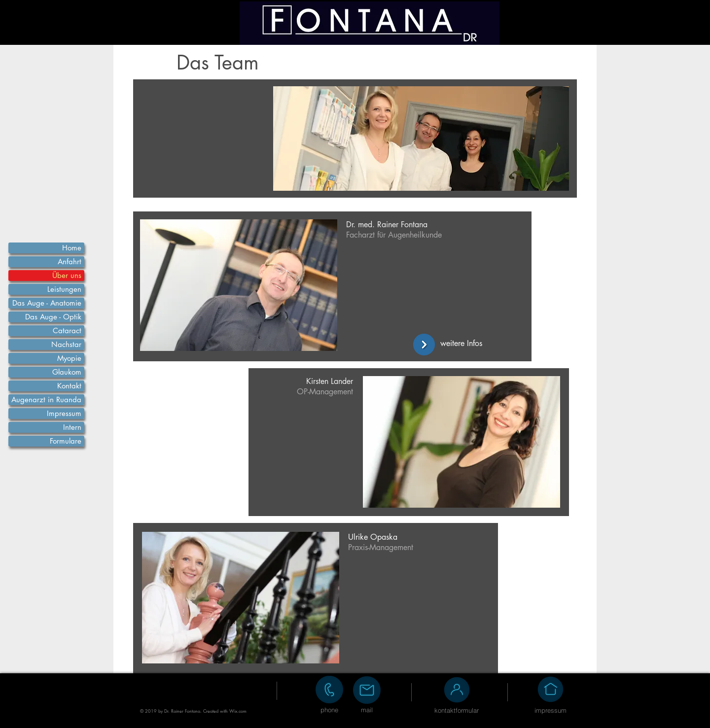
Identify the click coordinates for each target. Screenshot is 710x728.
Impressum (64, 413)
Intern (72, 427)
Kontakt (69, 386)
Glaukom (67, 372)
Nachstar (66, 344)
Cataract (67, 330)
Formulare (66, 441)
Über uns (67, 275)
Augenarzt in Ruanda (46, 399)
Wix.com (238, 711)
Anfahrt (70, 261)
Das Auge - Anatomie (47, 303)
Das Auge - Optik (53, 317)
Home (72, 248)
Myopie (69, 358)
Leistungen (64, 289)
